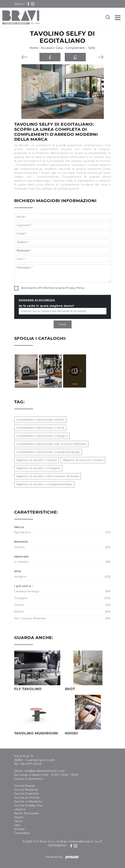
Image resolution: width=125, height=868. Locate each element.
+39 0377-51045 (31, 764)
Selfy (92, 48)
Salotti (19, 817)
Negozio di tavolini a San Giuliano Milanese (48, 476)
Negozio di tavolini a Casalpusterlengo (44, 484)
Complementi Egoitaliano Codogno (42, 436)
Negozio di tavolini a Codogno (38, 468)
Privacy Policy (75, 288)
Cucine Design (25, 786)
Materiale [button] (21, 556)
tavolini (62, 547)
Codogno (62, 598)
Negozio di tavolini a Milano (37, 460)
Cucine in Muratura (28, 802)
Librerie (20, 809)
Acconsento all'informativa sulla (53, 288)
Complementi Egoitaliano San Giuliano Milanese (51, 444)
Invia (63, 324)
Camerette (22, 833)
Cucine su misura (27, 798)
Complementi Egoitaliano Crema (40, 428)
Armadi (20, 829)
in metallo (62, 562)
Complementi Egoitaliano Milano (40, 420)
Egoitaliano (62, 532)
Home (34, 48)
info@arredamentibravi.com (44, 771)
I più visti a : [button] (24, 586)
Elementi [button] (21, 542)
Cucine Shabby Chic (29, 805)
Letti (18, 825)
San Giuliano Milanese (62, 618)
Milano (62, 612)
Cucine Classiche (26, 794)
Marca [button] (19, 527)
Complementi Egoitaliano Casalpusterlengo (48, 452)
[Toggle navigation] (118, 17)
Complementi (76, 48)
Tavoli (19, 821)
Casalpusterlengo (62, 591)
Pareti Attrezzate (27, 813)
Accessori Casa (52, 48)
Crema (62, 605)
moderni (62, 577)
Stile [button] (18, 571)
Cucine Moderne (26, 790)
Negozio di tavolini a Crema (83, 460)
